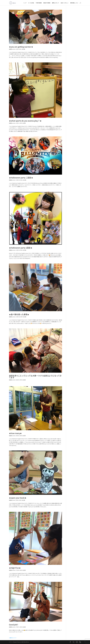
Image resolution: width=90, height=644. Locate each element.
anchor (14, 49)
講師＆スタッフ (55, 3)
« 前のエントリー (13, 638)
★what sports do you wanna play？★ (25, 121)
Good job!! (14, 625)
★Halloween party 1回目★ (21, 248)
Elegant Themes (17, 642)
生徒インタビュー (65, 3)
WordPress (26, 642)
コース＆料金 (31, 3)
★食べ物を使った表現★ (19, 314)
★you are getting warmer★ (21, 47)
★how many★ (15, 433)
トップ (25, 3)
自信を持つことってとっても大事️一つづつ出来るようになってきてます (35, 377)
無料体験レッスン (74, 3)
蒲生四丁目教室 (47, 3)
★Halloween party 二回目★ (21, 178)
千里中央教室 (39, 3)
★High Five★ (15, 568)
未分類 (23, 49)
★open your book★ (18, 498)
